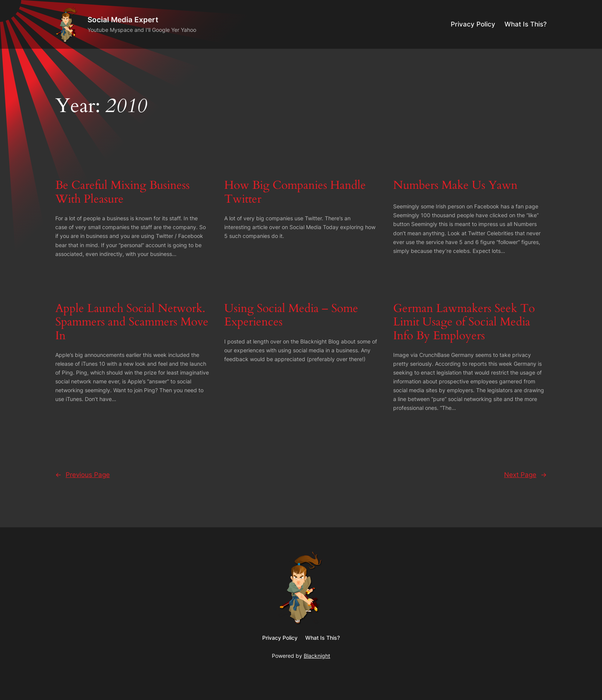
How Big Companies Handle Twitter (295, 192)
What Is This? (526, 24)
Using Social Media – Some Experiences (291, 316)
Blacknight (317, 656)
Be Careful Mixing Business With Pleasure (122, 192)
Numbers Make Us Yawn (455, 186)
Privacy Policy (473, 24)
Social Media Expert (123, 20)
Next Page (525, 475)
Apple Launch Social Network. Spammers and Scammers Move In (132, 323)
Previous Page (83, 475)
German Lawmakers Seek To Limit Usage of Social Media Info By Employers (464, 323)
